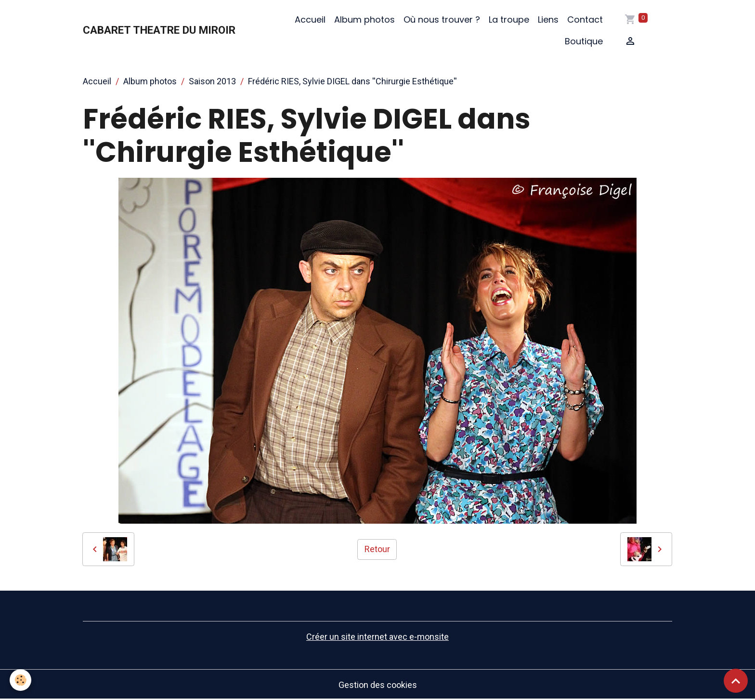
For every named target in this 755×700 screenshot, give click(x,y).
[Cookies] (20, 680)
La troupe (509, 20)
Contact (585, 20)
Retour (377, 549)
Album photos (364, 20)
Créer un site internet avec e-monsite (377, 637)
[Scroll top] (736, 681)
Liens (548, 20)
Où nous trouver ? (442, 20)
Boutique (584, 41)
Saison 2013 (212, 81)
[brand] (159, 30)
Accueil (310, 20)
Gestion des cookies (378, 685)
